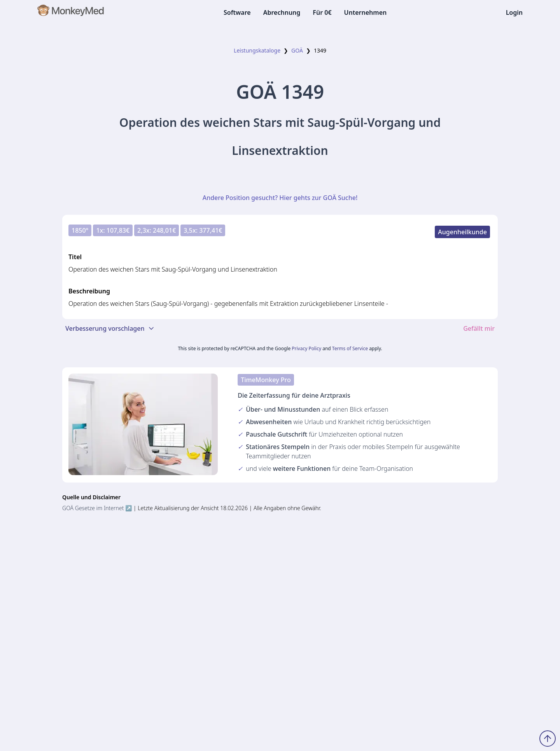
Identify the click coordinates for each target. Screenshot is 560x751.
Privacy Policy (306, 348)
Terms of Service (350, 348)
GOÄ (297, 50)
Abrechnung (282, 12)
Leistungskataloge (257, 50)
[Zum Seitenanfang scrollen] (548, 739)
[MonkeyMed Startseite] (71, 12)
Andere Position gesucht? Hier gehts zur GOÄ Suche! (280, 198)
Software (237, 12)
